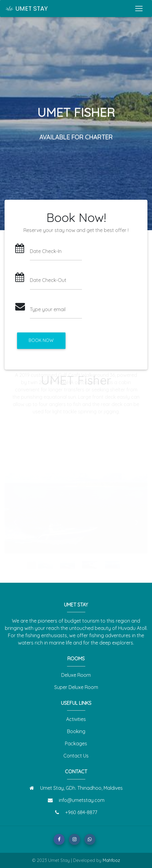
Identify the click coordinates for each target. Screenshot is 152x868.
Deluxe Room (76, 675)
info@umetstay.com (82, 800)
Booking (76, 731)
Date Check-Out (48, 280)
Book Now (41, 340)
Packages (76, 743)
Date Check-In (46, 251)
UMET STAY (26, 9)
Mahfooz (111, 860)
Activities (76, 719)
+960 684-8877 (81, 812)
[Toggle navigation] (139, 9)
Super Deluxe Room (76, 687)
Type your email (48, 309)
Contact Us (76, 756)
